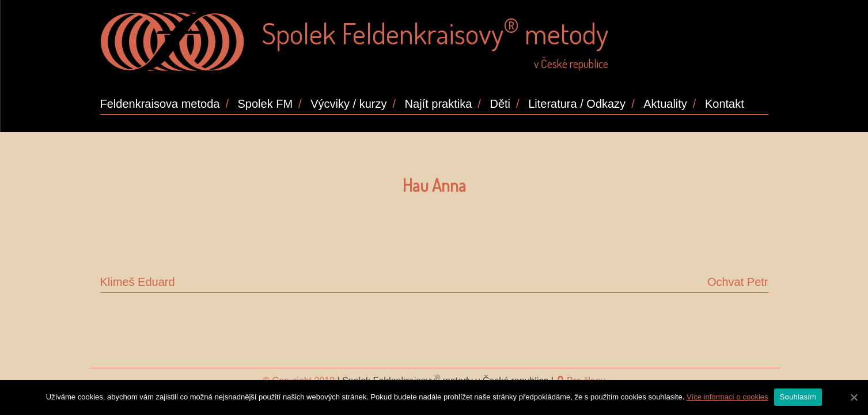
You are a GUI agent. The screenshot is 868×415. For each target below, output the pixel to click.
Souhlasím (798, 397)
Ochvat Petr (738, 282)
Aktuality (665, 104)
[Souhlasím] (854, 397)
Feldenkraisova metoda (160, 104)
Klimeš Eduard (138, 282)
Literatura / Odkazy (577, 104)
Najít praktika (439, 104)
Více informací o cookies (727, 397)
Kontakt (725, 104)
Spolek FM (266, 104)
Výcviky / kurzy (348, 104)
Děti (500, 104)
